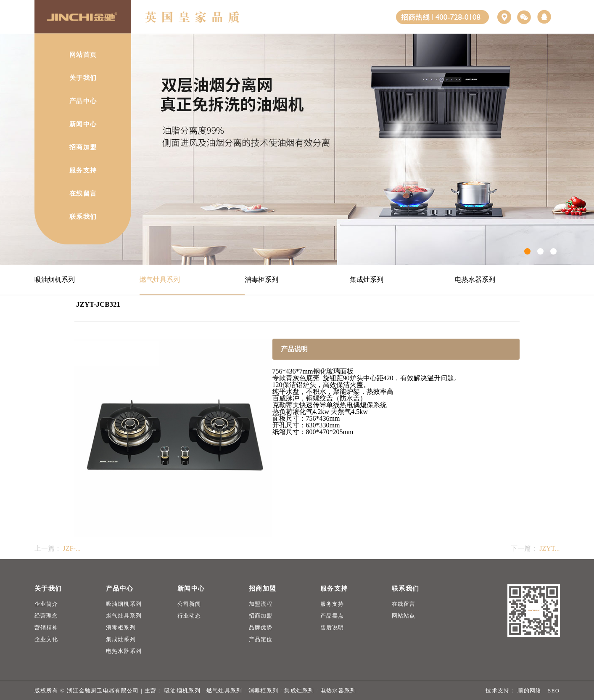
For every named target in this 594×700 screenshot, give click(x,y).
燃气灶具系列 (160, 280)
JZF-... (72, 548)
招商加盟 (261, 616)
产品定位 (261, 639)
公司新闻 (189, 604)
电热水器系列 (475, 280)
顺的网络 (529, 691)
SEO (554, 691)
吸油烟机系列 (55, 280)
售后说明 (332, 627)
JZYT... (549, 548)
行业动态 (189, 616)
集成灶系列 (367, 280)
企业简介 (46, 604)
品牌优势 (261, 627)
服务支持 (332, 604)
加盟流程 (261, 604)
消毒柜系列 (261, 280)
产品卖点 (332, 616)
